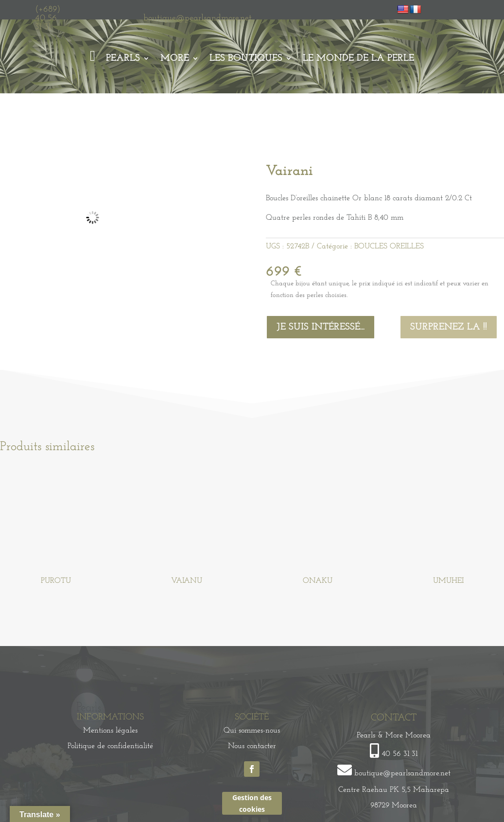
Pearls (123, 58)
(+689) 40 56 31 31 (48, 18)
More (175, 58)
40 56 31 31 (400, 754)
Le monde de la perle (358, 58)
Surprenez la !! (449, 327)
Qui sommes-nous (252, 731)
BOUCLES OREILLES (389, 246)
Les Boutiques (246, 58)
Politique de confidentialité (110, 746)
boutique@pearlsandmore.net (198, 18)
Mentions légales (110, 731)
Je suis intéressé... (321, 327)
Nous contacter (252, 746)
